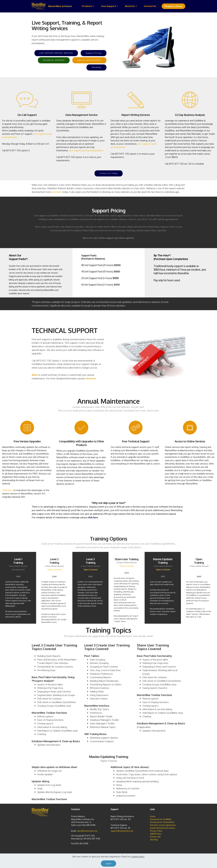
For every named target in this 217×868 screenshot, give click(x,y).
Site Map (154, 840)
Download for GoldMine (161, 819)
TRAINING (96, 67)
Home (153, 816)
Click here (7, 490)
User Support (109, 6)
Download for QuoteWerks (162, 822)
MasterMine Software (60, 6)
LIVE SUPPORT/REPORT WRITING (56, 53)
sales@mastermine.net (87, 831)
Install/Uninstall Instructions (163, 828)
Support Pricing (94, 53)
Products (87, 6)
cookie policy (138, 861)
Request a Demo (173, 6)
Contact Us (150, 6)
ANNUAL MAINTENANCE (89, 60)
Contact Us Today (109, 173)
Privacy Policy (156, 831)
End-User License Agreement (163, 825)
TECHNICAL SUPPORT (54, 60)
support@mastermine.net (122, 831)
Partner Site (155, 837)
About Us (130, 6)
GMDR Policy (156, 834)
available (57, 192)
